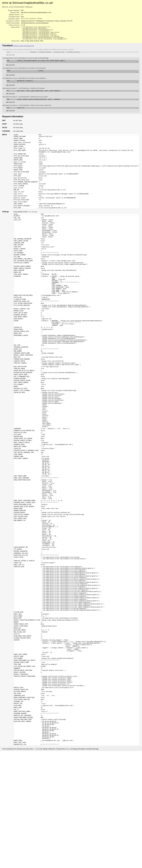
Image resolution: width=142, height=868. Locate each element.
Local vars (11, 57)
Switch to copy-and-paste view (24, 48)
